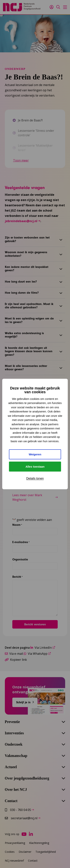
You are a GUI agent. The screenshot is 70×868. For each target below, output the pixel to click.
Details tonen (35, 478)
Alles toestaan (35, 467)
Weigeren (35, 454)
